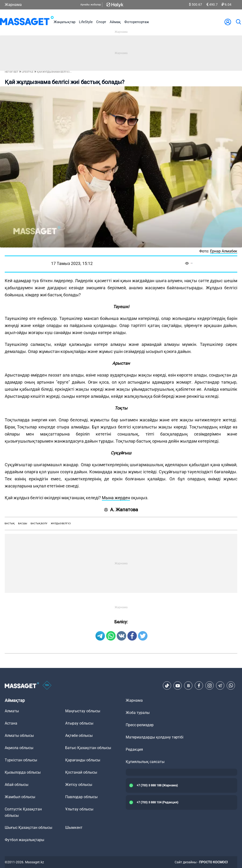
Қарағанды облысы (83, 760)
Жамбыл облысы (20, 797)
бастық (10, 523)
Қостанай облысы (81, 772)
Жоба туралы (138, 713)
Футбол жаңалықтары (24, 840)
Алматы (12, 711)
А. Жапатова (121, 510)
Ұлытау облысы (79, 809)
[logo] (27, 22)
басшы (23, 523)
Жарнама (13, 5)
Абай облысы (17, 785)
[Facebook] (199, 686)
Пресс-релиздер (140, 725)
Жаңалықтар (65, 22)
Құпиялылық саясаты (145, 762)
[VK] (188, 686)
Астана (11, 723)
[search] (238, 22)
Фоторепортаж (137, 22)
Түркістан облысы (21, 760)
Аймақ (115, 22)
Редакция (134, 749)
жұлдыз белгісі (61, 523)
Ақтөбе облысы (79, 736)
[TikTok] (167, 686)
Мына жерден (116, 498)
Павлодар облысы (81, 797)
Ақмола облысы (19, 748)
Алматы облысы (19, 736)
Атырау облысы (79, 723)
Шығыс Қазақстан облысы (28, 828)
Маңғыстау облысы (83, 711)
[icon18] (47, 686)
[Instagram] (210, 686)
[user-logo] (228, 22)
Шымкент (74, 828)
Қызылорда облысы (23, 772)
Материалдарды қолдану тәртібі (155, 737)
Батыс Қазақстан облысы (88, 748)
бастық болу (39, 523)
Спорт (101, 22)
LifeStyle (86, 22)
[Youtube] (178, 686)
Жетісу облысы (79, 785)
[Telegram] (220, 686)
